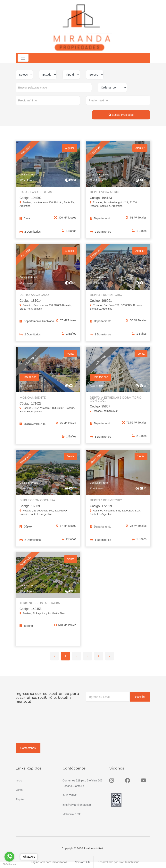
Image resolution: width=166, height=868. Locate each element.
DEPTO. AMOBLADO (34, 297)
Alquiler (20, 799)
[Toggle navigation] (23, 58)
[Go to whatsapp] (9, 857)
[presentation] (116, 709)
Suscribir (140, 697)
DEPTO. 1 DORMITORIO (106, 297)
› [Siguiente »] (109, 656)
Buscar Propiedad (121, 115)
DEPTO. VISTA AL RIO (105, 195)
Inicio (19, 780)
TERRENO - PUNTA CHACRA (40, 606)
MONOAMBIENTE (33, 400)
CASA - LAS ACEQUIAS (36, 195)
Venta (19, 790)
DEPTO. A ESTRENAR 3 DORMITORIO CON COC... (116, 402)
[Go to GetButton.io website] (9, 864)
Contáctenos (28, 748)
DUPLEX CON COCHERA (37, 503)
